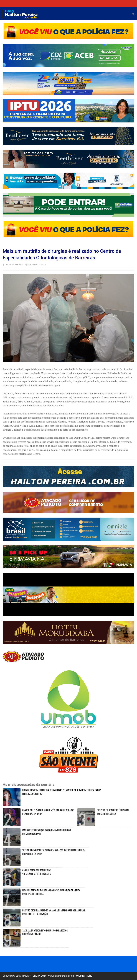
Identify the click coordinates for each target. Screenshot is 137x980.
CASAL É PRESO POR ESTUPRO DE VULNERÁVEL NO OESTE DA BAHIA (36, 872)
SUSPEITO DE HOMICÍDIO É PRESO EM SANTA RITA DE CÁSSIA (113, 812)
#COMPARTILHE (84, 976)
